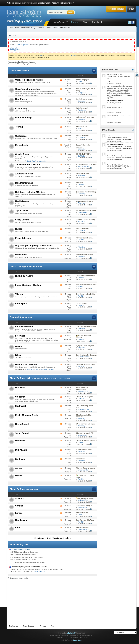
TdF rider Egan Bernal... (85, 238)
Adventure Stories (24, 174)
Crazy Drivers (22, 220)
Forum (74, 22)
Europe (19, 513)
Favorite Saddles (32, 369)
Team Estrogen (29, 626)
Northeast (20, 441)
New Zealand (22, 520)
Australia (20, 499)
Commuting (21, 108)
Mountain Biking (23, 118)
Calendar (40, 28)
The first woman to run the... (86, 276)
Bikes (18, 355)
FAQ (33, 28)
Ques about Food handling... (86, 192)
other (18, 528)
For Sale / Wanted (24, 327)
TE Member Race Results (28, 165)
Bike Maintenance (24, 183)
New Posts (25, 28)
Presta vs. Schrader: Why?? (86, 364)
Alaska (19, 468)
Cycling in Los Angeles (84, 397)
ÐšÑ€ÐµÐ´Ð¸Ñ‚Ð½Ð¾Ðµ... (85, 117)
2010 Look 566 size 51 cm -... (86, 326)
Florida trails (80, 459)
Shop (85, 22)
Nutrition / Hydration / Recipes (30, 192)
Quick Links (65, 28)
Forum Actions (51, 28)
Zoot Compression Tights (85, 294)
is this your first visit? (29, 3)
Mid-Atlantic (21, 450)
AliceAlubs (117, 138)
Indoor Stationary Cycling (28, 285)
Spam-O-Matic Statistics (21, 549)
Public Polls (21, 255)
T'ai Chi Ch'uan (81, 303)
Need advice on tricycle (84, 99)
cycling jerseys (15, 50)
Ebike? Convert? (82, 108)
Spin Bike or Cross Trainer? (86, 285)
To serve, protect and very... (86, 220)
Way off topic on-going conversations (34, 245)
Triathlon (20, 294)
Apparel (19, 346)
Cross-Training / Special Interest (26, 267)
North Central (22, 424)
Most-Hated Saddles (47, 369)
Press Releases (23, 238)
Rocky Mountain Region (27, 415)
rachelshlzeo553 (119, 147)
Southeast (20, 459)
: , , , (77, 245)
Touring (19, 127)
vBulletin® (71, 633)
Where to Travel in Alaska (85, 468)
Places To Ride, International (24, 489)
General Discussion (20, 71)
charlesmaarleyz (40, 571)
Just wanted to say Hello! (115, 100)
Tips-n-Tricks (22, 211)
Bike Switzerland (82, 513)
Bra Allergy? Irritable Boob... (86, 210)
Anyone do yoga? (82, 80)
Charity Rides (22, 154)
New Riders (21, 99)
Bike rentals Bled (82, 527)
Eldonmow (117, 156)
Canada (19, 506)
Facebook (97, 22)
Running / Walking (24, 276)
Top (52, 626)
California (20, 397)
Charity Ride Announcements (36, 161)
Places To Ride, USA (20, 378)
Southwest (21, 406)
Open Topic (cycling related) (29, 80)
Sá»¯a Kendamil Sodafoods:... (82, 388)
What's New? (61, 22)
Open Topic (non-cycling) (28, 89)
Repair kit (79, 183)
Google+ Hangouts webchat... (83, 146)
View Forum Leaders (62, 538)
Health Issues (22, 201)
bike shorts (14, 48)
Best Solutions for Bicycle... (86, 355)
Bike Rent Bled (81, 127)
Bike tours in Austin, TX (85, 433)
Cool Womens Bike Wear (85, 520)
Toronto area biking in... (85, 506)
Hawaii (19, 476)
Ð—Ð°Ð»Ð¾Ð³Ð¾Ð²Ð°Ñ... (86, 254)
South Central (22, 433)
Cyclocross (21, 136)
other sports (21, 303)
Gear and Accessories (21, 317)
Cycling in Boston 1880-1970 (86, 441)
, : (108, 120)
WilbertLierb (118, 165)
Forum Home (14, 28)
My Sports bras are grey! (85, 346)
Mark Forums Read (43, 538)
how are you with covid (84, 201)
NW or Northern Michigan (85, 424)
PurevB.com (78, 640)
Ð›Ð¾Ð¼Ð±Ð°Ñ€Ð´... (83, 136)
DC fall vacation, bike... (84, 450)
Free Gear (20, 336)
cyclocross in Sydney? (87, 498)
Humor (19, 229)
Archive (43, 626)
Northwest (20, 388)
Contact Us (14, 626)
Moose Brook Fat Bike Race (86, 164)
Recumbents (22, 145)
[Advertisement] (42, 598)
